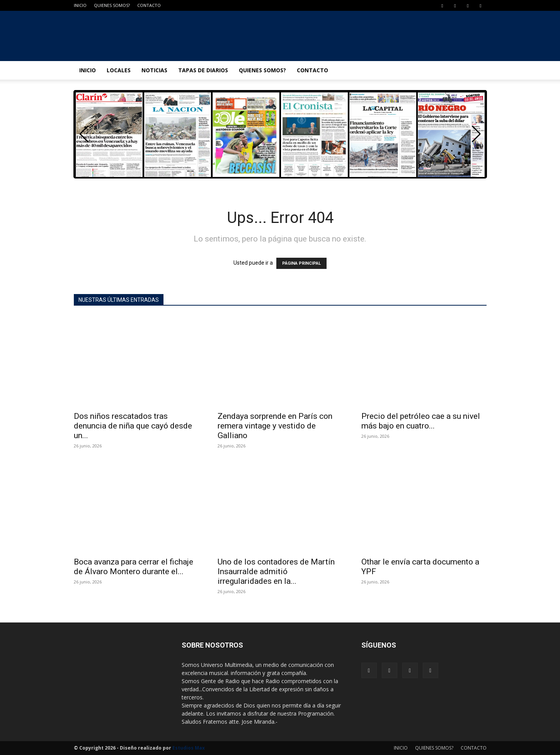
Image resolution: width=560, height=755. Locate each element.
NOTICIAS (154, 70)
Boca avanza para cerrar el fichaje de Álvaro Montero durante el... (134, 567)
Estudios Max (189, 748)
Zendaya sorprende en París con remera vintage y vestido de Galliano (275, 426)
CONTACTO (149, 5)
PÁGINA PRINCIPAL (301, 263)
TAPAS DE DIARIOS (203, 70)
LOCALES (119, 70)
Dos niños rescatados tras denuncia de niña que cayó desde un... (133, 426)
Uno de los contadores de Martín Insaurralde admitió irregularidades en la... (276, 571)
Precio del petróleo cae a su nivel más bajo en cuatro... (421, 421)
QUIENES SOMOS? (112, 5)
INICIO (80, 5)
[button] (476, 134)
